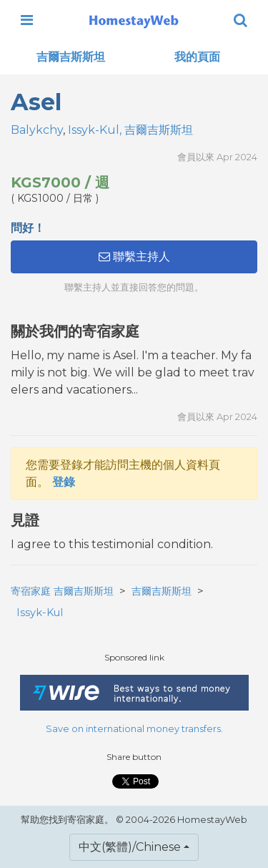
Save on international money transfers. (134, 729)
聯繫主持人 (134, 257)
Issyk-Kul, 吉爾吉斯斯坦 (130, 130)
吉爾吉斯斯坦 (71, 57)
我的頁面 (197, 57)
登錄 (64, 482)
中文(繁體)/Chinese (130, 847)
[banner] (134, 20)
